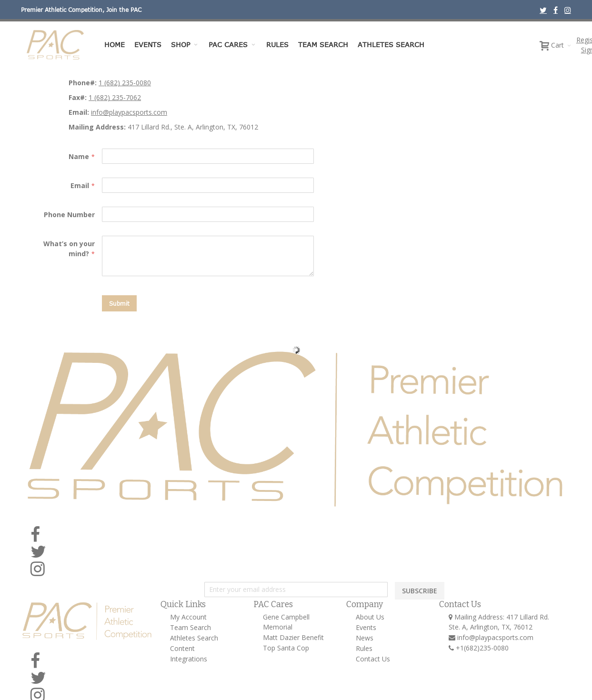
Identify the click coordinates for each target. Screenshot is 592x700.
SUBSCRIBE (420, 591)
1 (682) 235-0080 (125, 83)
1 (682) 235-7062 (115, 97)
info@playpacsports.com (129, 112)
